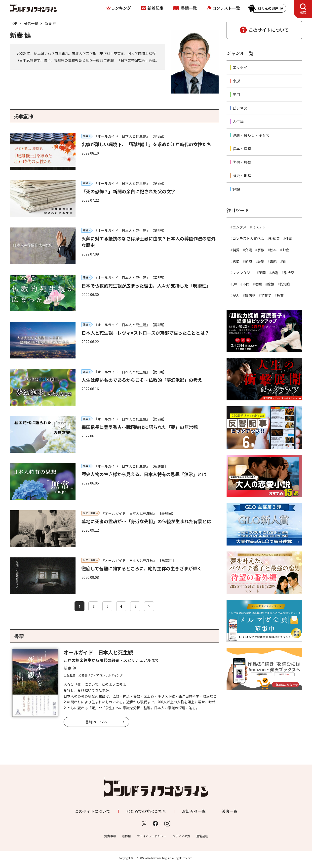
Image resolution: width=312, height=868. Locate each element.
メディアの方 (181, 836)
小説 (236, 81)
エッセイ (240, 67)
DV (235, 284)
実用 (236, 94)
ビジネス (240, 108)
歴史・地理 (242, 176)
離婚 (258, 284)
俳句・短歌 (242, 162)
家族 (261, 250)
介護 (248, 250)
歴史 (261, 261)
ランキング (121, 8)
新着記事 (156, 8)
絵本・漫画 (242, 148)
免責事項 (110, 836)
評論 (236, 189)
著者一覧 (31, 23)
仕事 (289, 238)
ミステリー (261, 227)
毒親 (273, 261)
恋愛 (236, 261)
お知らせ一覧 (194, 811)
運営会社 (202, 836)
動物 (248, 261)
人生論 (238, 121)
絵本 (273, 250)
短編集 (274, 238)
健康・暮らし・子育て (251, 135)
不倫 (246, 284)
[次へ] (149, 606)
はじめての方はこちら (146, 811)
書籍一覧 (189, 8)
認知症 (285, 284)
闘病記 (250, 295)
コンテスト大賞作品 (248, 238)
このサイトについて (269, 30)
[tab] (303, 9)
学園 (262, 273)
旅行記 (289, 273)
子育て (266, 295)
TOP (14, 23)
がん (236, 295)
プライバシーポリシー (152, 836)
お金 (286, 250)
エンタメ (239, 227)
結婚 (275, 273)
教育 (280, 295)
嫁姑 (271, 284)
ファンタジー (243, 273)
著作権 (126, 836)
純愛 (236, 250)
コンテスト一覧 (226, 8)
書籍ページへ (96, 722)
